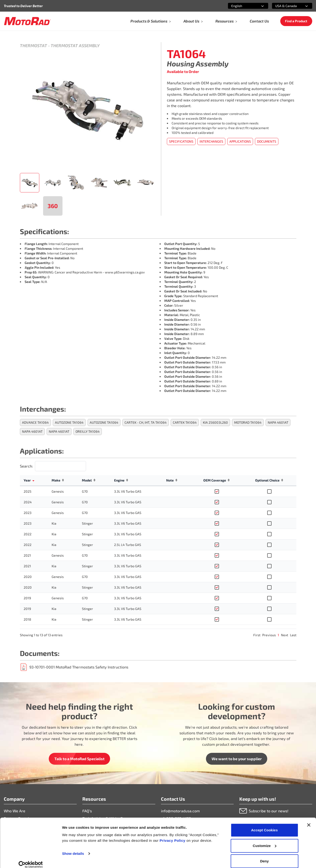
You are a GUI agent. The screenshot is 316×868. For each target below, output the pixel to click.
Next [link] (285, 635)
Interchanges (211, 141)
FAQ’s (87, 811)
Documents (267, 141)
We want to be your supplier (237, 759)
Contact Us (259, 21)
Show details (73, 848)
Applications (240, 141)
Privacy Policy (173, 835)
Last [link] (293, 635)
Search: (26, 466)
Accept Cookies (265, 824)
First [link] (257, 635)
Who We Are (15, 811)
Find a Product (296, 21)
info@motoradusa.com (180, 811)
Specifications (181, 141)
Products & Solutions (151, 21)
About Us (193, 21)
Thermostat (33, 45)
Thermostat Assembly (75, 45)
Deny (265, 855)
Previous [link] (269, 635)
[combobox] (242, 6)
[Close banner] (309, 819)
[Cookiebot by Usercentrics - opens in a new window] (31, 859)
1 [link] (278, 635)
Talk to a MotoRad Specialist (80, 759)
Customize (265, 840)
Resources (226, 21)
